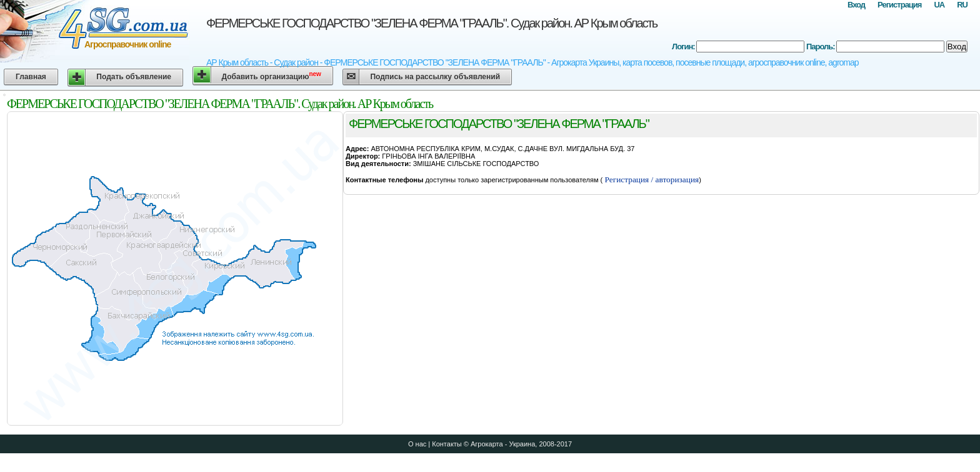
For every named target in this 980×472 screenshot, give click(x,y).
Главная (31, 77)
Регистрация (899, 5)
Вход (856, 5)
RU (962, 5)
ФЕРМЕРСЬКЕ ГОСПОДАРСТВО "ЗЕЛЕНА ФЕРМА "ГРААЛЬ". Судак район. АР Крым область (432, 23)
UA (939, 5)
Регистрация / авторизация (651, 179)
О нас (417, 444)
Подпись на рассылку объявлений (435, 77)
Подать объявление (134, 77)
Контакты (447, 444)
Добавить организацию (272, 76)
